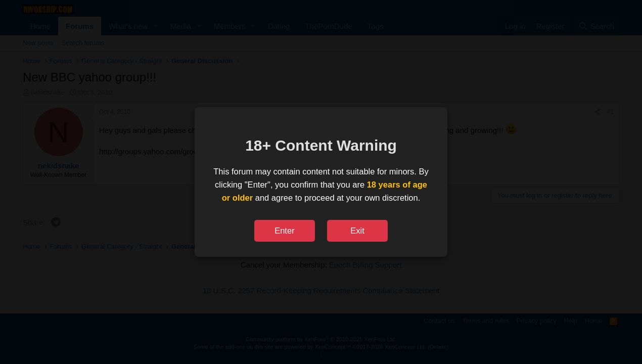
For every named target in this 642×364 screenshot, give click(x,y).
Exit (357, 231)
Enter (284, 231)
